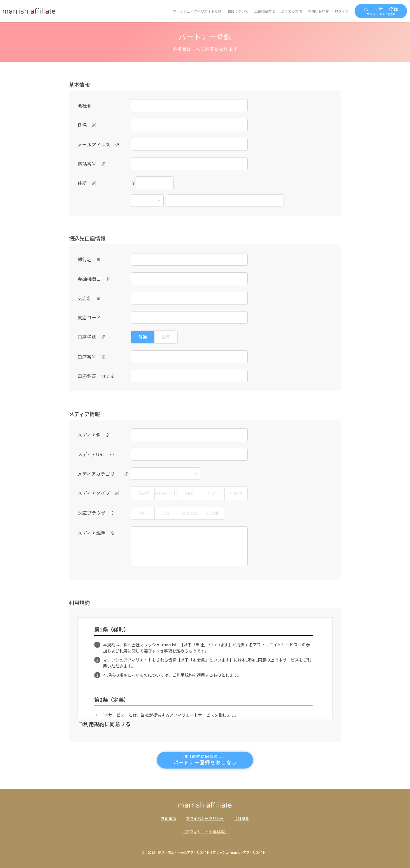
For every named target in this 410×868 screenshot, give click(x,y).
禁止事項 (169, 818)
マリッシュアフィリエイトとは (197, 11)
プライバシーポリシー (205, 818)
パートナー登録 (381, 11)
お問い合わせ (318, 11)
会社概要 (241, 818)
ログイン (342, 11)
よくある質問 (292, 11)
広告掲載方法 (265, 11)
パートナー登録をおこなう (205, 760)
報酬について (238, 11)
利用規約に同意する (105, 724)
